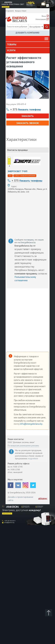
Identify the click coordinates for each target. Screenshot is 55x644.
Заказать (27, 116)
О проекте (10, 11)
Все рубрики (36, 27)
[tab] (28, 45)
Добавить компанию (27, 33)
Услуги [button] (11, 50)
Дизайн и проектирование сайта (20, 498)
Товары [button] (12, 44)
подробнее (33, 459)
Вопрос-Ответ (21, 11)
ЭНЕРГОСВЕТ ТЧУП (17, 171)
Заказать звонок (28, 123)
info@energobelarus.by (31, 424)
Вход (44, 16)
